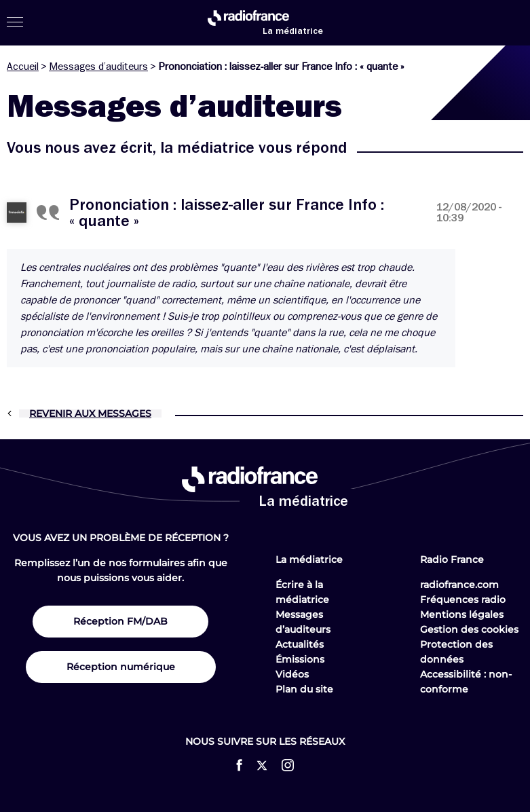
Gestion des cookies (469, 629)
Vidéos (292, 674)
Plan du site (304, 689)
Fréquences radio (463, 599)
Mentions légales (462, 614)
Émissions (300, 659)
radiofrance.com (459, 585)
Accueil (23, 67)
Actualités (300, 644)
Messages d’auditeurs (98, 67)
